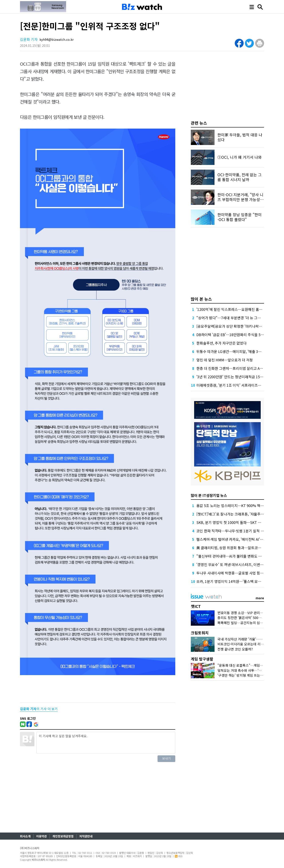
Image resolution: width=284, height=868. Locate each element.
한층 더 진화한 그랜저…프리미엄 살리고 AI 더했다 (234, 368)
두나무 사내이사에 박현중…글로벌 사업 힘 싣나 (232, 573)
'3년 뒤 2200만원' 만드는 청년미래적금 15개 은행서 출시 (239, 377)
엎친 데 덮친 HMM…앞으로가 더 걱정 (225, 360)
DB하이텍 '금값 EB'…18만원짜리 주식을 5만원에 (233, 335)
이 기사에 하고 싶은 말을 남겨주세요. (106, 743)
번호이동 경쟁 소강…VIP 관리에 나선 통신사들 (250, 613)
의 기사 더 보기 (39, 709)
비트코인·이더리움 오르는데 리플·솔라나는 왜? (250, 644)
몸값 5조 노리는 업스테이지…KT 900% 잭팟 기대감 (235, 506)
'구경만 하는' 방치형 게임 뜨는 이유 (242, 675)
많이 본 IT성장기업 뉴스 (209, 495)
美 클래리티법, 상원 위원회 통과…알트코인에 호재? (235, 548)
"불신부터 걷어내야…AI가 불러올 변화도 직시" (232, 556)
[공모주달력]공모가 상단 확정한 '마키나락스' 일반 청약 (237, 326)
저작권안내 (86, 836)
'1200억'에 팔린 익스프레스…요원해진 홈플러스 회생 (236, 309)
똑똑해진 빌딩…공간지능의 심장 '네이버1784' (250, 623)
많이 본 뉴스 (201, 299)
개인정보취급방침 (63, 836)
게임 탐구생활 (202, 659)
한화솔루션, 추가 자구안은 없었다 (221, 343)
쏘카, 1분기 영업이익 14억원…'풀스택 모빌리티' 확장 (236, 581)
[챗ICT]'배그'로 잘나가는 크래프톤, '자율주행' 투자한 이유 (240, 514)
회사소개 (25, 836)
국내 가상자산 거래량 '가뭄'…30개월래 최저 (248, 639)
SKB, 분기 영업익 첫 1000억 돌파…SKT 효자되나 (234, 522)
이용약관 (41, 836)
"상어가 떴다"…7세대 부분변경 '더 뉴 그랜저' (231, 318)
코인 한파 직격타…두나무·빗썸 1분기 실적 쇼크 (232, 531)
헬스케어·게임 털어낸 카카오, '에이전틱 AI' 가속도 (234, 539)
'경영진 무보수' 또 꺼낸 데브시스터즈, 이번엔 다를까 (235, 564)
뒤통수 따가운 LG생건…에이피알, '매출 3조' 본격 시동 (237, 351)
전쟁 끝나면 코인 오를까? (235, 649)
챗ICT (196, 606)
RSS (179, 856)
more (260, 598)
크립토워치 (200, 633)
